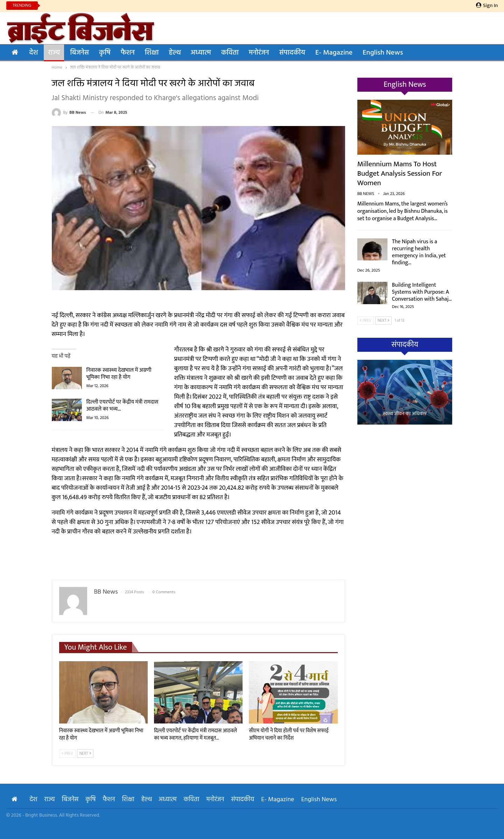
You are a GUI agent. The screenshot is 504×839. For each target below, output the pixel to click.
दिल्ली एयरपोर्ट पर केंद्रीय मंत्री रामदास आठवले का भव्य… (122, 405)
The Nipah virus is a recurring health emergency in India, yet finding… (419, 252)
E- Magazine (334, 53)
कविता (230, 53)
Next (85, 754)
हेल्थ (174, 53)
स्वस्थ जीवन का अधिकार (405, 414)
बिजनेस (79, 53)
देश (34, 53)
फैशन (128, 53)
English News (383, 53)
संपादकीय (292, 53)
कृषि (105, 53)
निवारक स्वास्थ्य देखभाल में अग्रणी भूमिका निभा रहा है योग (119, 374)
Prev (67, 754)
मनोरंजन (259, 53)
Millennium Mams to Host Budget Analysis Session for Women (400, 173)
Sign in (487, 6)
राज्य (54, 53)
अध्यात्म (201, 53)
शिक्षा (152, 53)
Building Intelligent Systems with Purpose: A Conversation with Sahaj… (422, 292)
